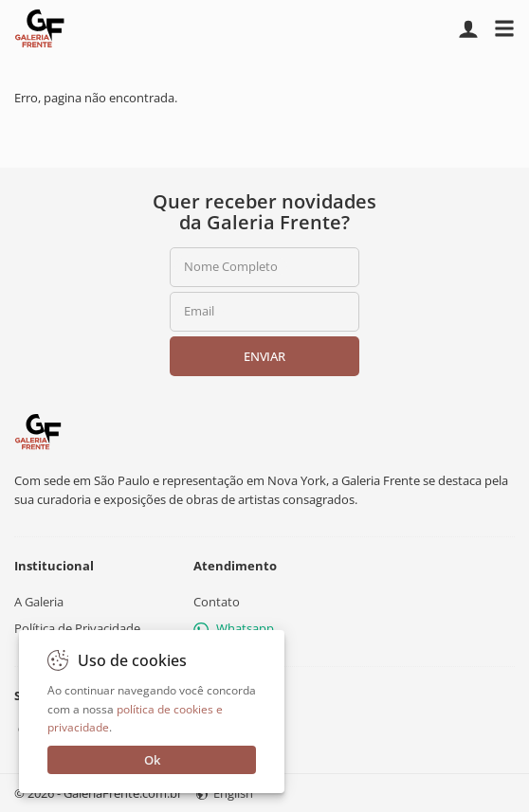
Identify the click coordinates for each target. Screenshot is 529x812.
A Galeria (39, 602)
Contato (217, 602)
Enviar (264, 356)
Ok (152, 760)
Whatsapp (234, 628)
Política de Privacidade (77, 628)
